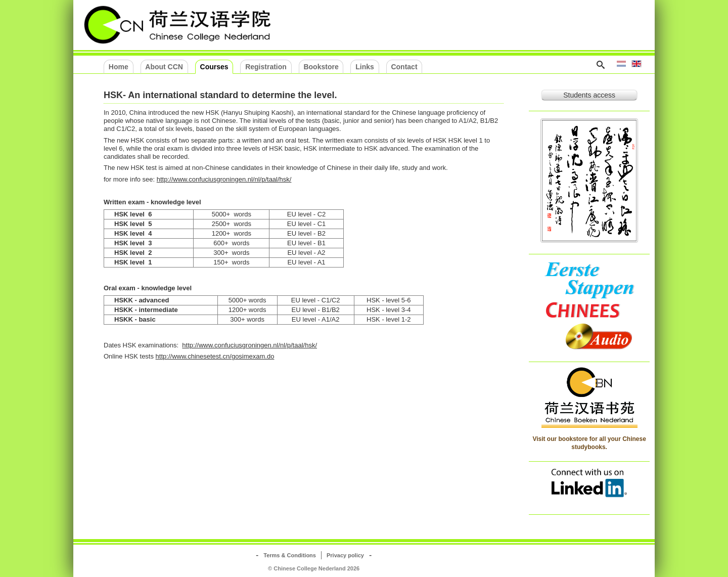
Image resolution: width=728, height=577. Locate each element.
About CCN (164, 67)
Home (119, 67)
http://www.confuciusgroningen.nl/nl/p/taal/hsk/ (224, 179)
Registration (266, 67)
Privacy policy (345, 555)
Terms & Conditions (290, 555)
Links (365, 67)
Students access (589, 95)
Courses (214, 67)
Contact (404, 67)
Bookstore (321, 67)
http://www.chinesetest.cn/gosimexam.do (215, 356)
